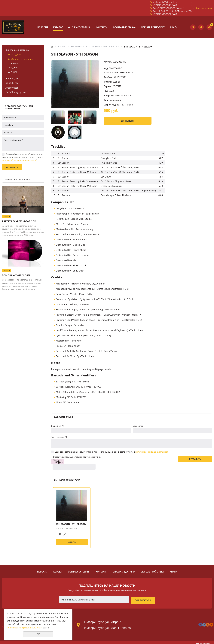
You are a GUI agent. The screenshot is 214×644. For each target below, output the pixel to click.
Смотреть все (25, 179)
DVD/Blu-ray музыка (16, 92)
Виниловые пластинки (17, 50)
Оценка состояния (79, 27)
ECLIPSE (116, 82)
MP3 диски (13, 68)
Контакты (102, 27)
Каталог (58, 27)
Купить (130, 121)
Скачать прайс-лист (153, 27)
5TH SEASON (126, 73)
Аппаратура (12, 78)
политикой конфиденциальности (19, 160)
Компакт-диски (13, 55)
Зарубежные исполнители (21, 59)
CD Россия (13, 63)
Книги (174, 27)
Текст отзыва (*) (59, 437)
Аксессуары (12, 88)
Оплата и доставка (124, 27)
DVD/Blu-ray (12, 83)
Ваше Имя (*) (58, 426)
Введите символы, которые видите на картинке (77, 457)
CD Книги (12, 72)
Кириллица (115, 100)
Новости (43, 27)
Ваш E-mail (138, 426)
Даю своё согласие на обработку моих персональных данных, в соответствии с (23, 157)
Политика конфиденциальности (107, 640)
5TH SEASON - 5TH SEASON (69, 519)
